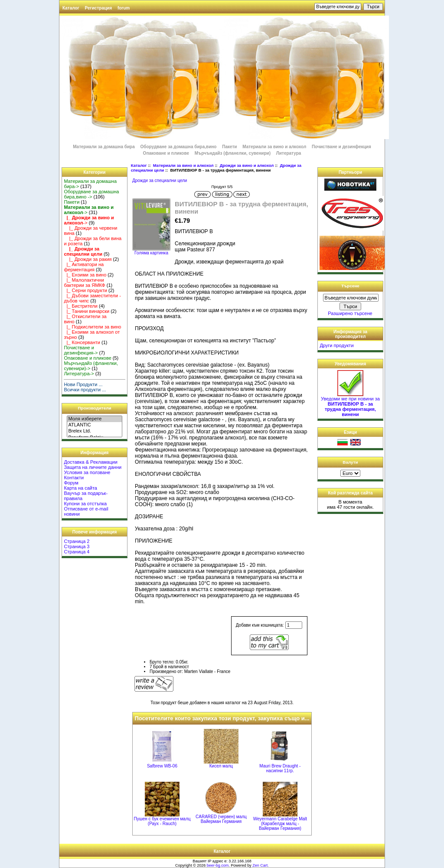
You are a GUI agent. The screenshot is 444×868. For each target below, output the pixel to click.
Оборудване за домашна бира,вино (179, 147)
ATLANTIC (94, 425)
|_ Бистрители (81, 306)
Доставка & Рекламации (90, 462)
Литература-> (79, 374)
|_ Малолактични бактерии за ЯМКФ (84, 283)
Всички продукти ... (85, 390)
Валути (350, 462)
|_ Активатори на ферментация (84, 267)
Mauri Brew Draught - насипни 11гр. (280, 768)
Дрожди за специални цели (160, 180)
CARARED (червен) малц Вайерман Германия (221, 819)
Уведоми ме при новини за (350, 404)
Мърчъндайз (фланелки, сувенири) (233, 153)
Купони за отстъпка (85, 504)
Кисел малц (221, 766)
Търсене (350, 286)
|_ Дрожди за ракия (88, 259)
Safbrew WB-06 (162, 766)
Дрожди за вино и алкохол (247, 165)
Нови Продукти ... (83, 384)
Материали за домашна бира (104, 147)
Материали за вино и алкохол (183, 165)
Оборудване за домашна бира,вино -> (91, 194)
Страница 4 (77, 552)
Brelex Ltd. (94, 431)
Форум (71, 483)
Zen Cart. (261, 865)
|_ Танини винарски (87, 311)
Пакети (229, 147)
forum (124, 8)
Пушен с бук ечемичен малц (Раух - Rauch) (162, 821)
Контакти (74, 478)
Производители (95, 408)
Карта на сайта (80, 488)
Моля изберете (94, 419)
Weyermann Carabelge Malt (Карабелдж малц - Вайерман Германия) (280, 824)
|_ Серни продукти (85, 290)
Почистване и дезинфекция (341, 147)
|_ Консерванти (82, 342)
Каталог (71, 8)
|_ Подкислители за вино (92, 327)
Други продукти (336, 345)
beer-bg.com (218, 865)
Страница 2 (77, 541)
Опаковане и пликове (166, 153)
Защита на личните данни (93, 467)
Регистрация (99, 8)
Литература (289, 153)
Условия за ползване (87, 472)
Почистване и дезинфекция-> (81, 350)
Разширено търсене (350, 313)
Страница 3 (77, 546)
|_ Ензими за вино (85, 275)
